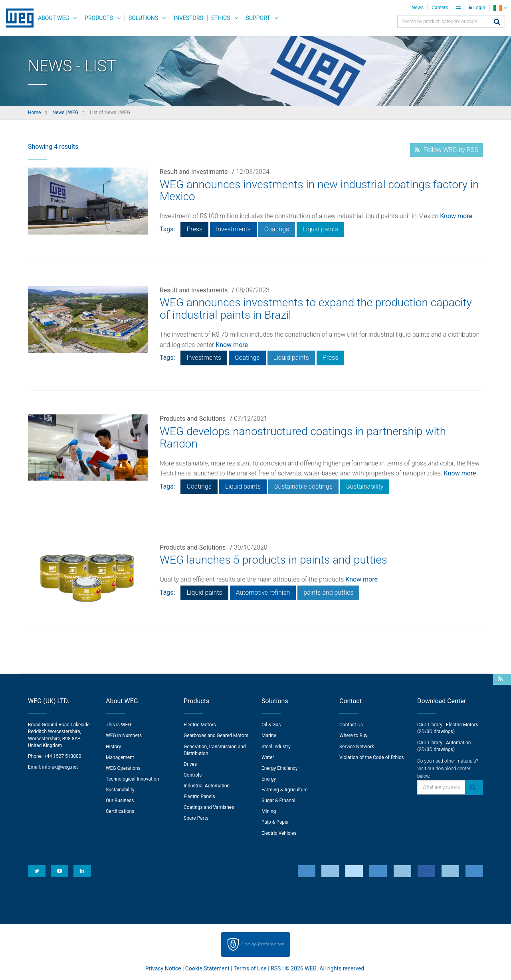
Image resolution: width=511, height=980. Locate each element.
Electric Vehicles (279, 833)
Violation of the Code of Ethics (372, 757)
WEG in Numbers (124, 735)
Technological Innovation (132, 779)
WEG (17, 18)
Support (258, 18)
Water (268, 757)
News (418, 8)
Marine (269, 735)
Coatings (277, 229)
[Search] (497, 23)
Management (120, 757)
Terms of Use (250, 968)
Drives (190, 764)
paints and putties (328, 593)
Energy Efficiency (279, 768)
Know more (456, 216)
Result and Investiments (194, 172)
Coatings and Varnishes (209, 807)
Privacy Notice (163, 968)
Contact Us (351, 725)
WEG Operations (123, 768)
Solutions (143, 18)
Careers (440, 8)
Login (477, 8)
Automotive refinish (263, 593)
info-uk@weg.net (60, 767)
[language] (500, 8)
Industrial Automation (207, 786)
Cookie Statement (207, 968)
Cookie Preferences (263, 944)
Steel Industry (276, 747)
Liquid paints (320, 229)
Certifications (120, 811)
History (113, 747)
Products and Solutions (193, 419)
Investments (233, 229)
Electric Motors (200, 725)
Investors (188, 18)
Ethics (221, 18)
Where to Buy (353, 735)
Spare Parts (196, 818)
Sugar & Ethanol (278, 801)
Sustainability (365, 486)
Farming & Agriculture (284, 790)
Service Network (357, 747)
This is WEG (119, 725)
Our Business (120, 801)
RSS (276, 968)
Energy (269, 779)
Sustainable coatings (303, 486)
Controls (193, 775)
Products (99, 18)
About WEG (53, 18)
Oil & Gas (271, 725)
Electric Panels (199, 797)
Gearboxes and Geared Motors (216, 735)
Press (194, 229)
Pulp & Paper (275, 822)
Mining (269, 811)
